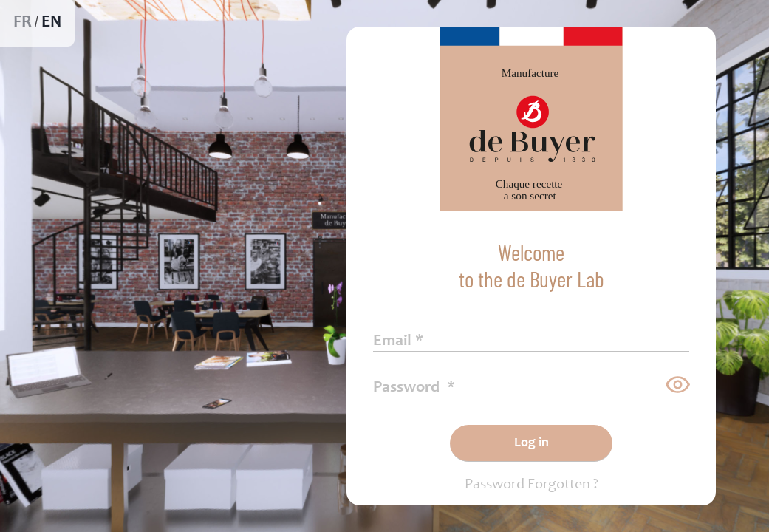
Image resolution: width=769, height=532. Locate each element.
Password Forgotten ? (532, 485)
